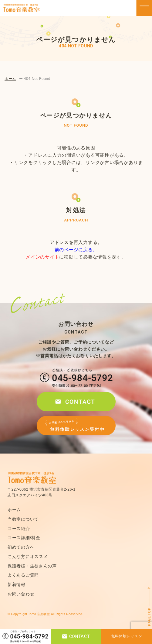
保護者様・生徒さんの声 (32, 566)
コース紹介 (19, 529)
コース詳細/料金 (24, 538)
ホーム (10, 79)
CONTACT (76, 636)
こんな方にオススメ (28, 557)
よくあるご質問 (23, 575)
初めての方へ (21, 547)
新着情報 (17, 584)
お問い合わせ (21, 594)
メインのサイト (42, 257)
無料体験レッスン (127, 636)
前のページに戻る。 (76, 250)
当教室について (23, 519)
